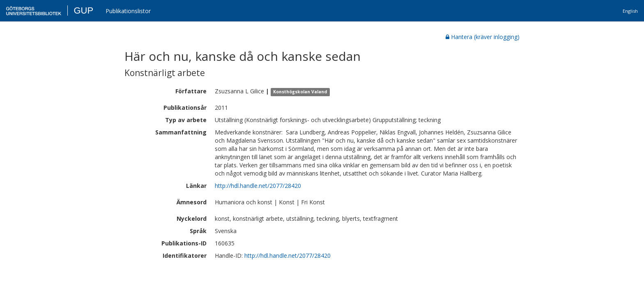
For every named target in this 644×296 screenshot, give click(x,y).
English (630, 11)
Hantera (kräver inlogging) (483, 37)
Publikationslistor (128, 11)
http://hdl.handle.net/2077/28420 (258, 186)
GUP (83, 10)
